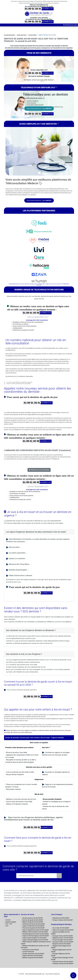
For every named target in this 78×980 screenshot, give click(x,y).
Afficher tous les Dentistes (39, 470)
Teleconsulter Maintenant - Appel (39, 109)
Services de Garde (28, 914)
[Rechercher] (59, 876)
